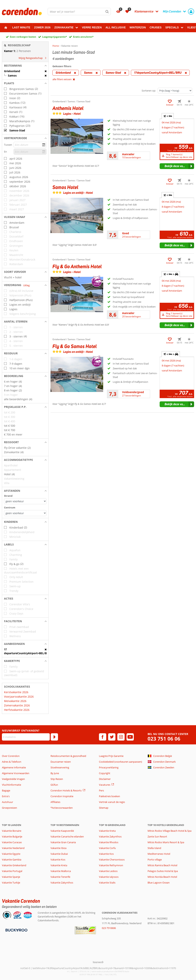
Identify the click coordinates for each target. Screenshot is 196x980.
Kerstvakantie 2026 (16, 692)
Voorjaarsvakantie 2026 (19, 697)
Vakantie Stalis (107, 883)
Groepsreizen (9, 808)
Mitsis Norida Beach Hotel (162, 877)
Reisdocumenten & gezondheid (68, 756)
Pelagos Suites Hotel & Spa (163, 871)
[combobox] (79, 12)
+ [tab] (168, 116)
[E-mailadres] (26, 737)
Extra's (6, 796)
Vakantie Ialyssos (109, 877)
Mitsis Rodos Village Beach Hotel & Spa (169, 831)
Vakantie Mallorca (61, 871)
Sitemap (104, 808)
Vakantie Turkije (11, 883)
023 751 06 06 (164, 739)
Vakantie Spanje (11, 877)
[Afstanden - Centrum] (25, 513)
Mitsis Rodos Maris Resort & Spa (166, 842)
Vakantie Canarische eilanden (67, 836)
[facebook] (103, 737)
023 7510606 (109, 928)
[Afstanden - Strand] (25, 501)
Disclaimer (105, 779)
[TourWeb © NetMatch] (98, 962)
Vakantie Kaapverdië (62, 831)
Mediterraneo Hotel (159, 854)
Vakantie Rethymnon (111, 865)
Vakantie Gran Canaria (63, 842)
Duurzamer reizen (61, 762)
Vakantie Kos (58, 860)
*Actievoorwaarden (62, 808)
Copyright (105, 773)
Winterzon (138, 27)
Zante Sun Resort (157, 836)
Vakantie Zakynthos (62, 883)
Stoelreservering (60, 767)
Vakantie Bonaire (12, 831)
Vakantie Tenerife (60, 877)
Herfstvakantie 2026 (17, 710)
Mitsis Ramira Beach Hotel (162, 865)
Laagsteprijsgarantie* (55, 37)
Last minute (21, 27)
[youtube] (130, 737)
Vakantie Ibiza (58, 848)
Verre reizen (92, 27)
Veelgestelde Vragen (13, 779)
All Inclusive (116, 27)
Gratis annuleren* (83, 37)
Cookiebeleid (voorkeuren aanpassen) (120, 762)
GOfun (54, 785)
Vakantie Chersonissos (112, 860)
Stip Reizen (57, 779)
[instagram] (121, 737)
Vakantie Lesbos (108, 871)
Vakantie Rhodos (109, 842)
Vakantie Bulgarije (12, 836)
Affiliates (55, 802)
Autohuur (7, 802)
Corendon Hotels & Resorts (66, 790)
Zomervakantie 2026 (17, 705)
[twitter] (112, 737)
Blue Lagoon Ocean (159, 883)
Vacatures (105, 785)
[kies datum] (30, 145)
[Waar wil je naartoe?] (79, 12)
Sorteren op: (149, 91)
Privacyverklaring (109, 767)
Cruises (156, 27)
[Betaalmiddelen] (16, 930)
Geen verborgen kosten (23, 37)
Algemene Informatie (14, 767)
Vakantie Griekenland (14, 865)
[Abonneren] (54, 737)
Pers (101, 790)
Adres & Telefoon (12, 762)
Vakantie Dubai (59, 854)
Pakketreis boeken (109, 796)
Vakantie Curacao (12, 842)
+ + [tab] (171, 274)
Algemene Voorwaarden (16, 773)
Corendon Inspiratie (62, 796)
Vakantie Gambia (12, 860)
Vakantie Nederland (13, 848)
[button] (25, 66)
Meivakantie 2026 (15, 701)
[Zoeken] (107, 12)
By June (55, 773)
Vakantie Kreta (59, 865)
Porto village (155, 860)
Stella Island (154, 848)
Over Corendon (11, 756)
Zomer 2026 (42, 27)
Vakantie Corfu (107, 848)
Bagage (6, 790)
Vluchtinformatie (11, 785)
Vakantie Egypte (11, 854)
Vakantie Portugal (12, 871)
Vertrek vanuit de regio (112, 802)
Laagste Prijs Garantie (111, 756)
